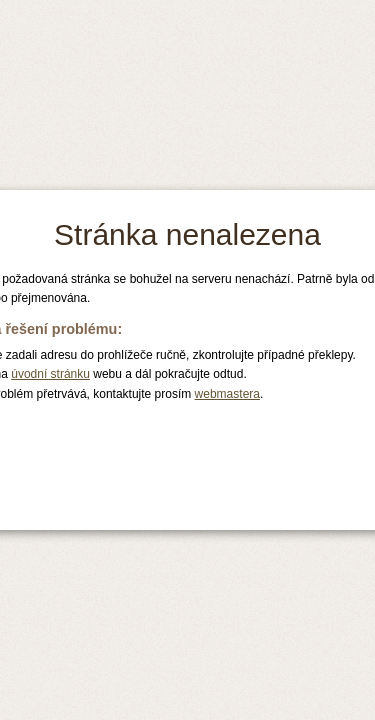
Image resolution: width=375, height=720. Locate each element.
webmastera (227, 394)
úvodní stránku (50, 374)
